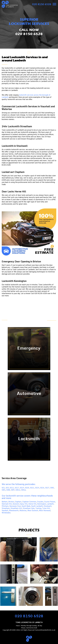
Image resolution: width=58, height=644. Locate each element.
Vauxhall (5, 510)
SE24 (37, 488)
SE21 (32, 488)
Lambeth (50, 504)
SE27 (47, 488)
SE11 (12, 488)
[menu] (54, 4)
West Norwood (45, 510)
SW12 (18, 490)
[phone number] (42, 4)
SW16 (24, 490)
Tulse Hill (46, 508)
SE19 (22, 488)
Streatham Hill (16, 508)
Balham (5, 502)
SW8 (8, 490)
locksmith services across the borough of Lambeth (26, 96)
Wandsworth (14, 510)
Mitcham (5, 506)
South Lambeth (37, 506)
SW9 (13, 490)
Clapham (18, 502)
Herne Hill (32, 504)
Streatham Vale (29, 508)
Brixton (11, 502)
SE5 (7, 488)
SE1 (3, 488)
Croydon (40, 502)
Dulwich (16, 504)
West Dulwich (33, 510)
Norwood (13, 506)
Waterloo (23, 510)
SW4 (4, 490)
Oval (19, 506)
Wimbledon (6, 513)
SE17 (17, 488)
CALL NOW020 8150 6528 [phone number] (29, 32)
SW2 (52, 488)
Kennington (42, 504)
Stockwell (48, 506)
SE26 (42, 488)
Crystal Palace (50, 502)
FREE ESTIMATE (50, 319)
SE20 (27, 488)
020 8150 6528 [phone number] (29, 616)
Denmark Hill (7, 504)
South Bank (26, 506)
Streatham (6, 508)
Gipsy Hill (24, 504)
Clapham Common (29, 502)
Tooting (38, 508)
